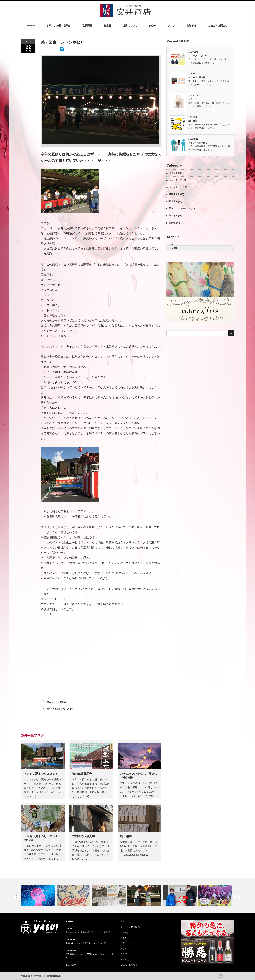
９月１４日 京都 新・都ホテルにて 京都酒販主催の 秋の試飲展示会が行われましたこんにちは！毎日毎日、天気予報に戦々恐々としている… (91, 788)
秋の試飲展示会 (82, 774)
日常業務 (173, 201)
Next (237, 897)
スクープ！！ (195, 99)
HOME (31, 25)
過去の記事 (71, 965)
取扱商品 (87, 25)
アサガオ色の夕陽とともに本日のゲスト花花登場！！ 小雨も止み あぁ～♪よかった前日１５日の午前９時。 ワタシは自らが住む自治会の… (140, 792)
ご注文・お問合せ (218, 25)
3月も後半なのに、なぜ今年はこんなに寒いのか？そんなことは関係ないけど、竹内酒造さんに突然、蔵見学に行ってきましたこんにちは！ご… (91, 850)
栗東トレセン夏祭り (56, 702)
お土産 (107, 25)
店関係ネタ (174, 194)
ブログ (171, 25)
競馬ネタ (173, 216)
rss (221, 976)
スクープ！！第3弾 (198, 56)
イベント (173, 173)
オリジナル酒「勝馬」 (59, 25)
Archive (170, 244)
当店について (130, 25)
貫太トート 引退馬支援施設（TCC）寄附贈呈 (88, 932)
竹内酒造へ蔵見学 (83, 836)
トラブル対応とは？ (198, 143)
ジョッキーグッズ (178, 180)
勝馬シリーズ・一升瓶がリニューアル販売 (86, 943)
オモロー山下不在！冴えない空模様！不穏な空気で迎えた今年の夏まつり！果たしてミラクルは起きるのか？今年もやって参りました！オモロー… (42, 854)
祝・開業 (126, 836)
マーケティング (177, 187)
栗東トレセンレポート (180, 208)
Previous (16, 897)
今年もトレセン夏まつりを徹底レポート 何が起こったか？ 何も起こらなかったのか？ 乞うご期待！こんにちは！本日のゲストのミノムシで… (42, 788)
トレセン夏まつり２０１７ (41, 774)
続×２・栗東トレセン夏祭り (60, 709)
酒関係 (172, 223)
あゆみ (152, 25)
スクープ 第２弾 (197, 78)
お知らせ (191, 25)
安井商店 (38, 976)
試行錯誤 (193, 121)
